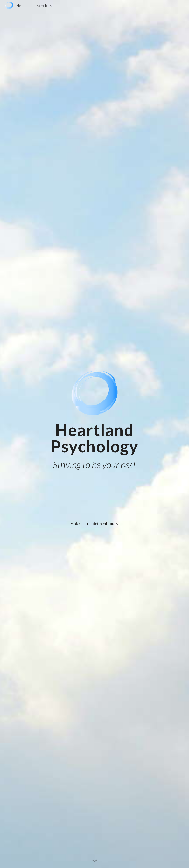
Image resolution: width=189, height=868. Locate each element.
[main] (94, 438)
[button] (95, 861)
